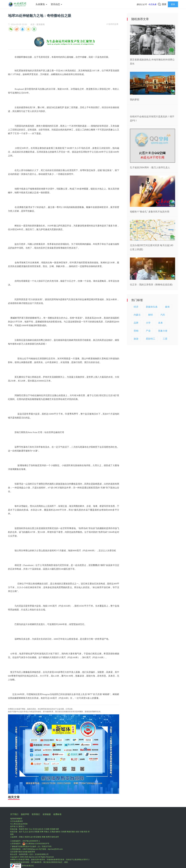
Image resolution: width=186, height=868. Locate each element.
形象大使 (163, 331)
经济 (136, 307)
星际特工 (151, 339)
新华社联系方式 (28, 866)
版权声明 (25, 814)
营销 (136, 331)
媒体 (167, 307)
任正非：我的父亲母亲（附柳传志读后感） (152, 285)
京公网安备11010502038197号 (36, 844)
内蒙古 (137, 315)
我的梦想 (135, 100)
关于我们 (14, 814)
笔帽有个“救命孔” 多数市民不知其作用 (150, 212)
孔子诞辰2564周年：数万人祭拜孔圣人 (150, 168)
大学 (148, 323)
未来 (160, 323)
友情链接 (47, 814)
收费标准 (57, 814)
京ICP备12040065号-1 (31, 841)
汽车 (163, 315)
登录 (173, 4)
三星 (165, 339)
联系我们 (36, 814)
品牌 (136, 323)
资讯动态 (56, 4)
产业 (148, 331)
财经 (151, 315)
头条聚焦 (41, 4)
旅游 (136, 339)
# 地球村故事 (112, 24)
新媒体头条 (152, 307)
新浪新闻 (41, 24)
